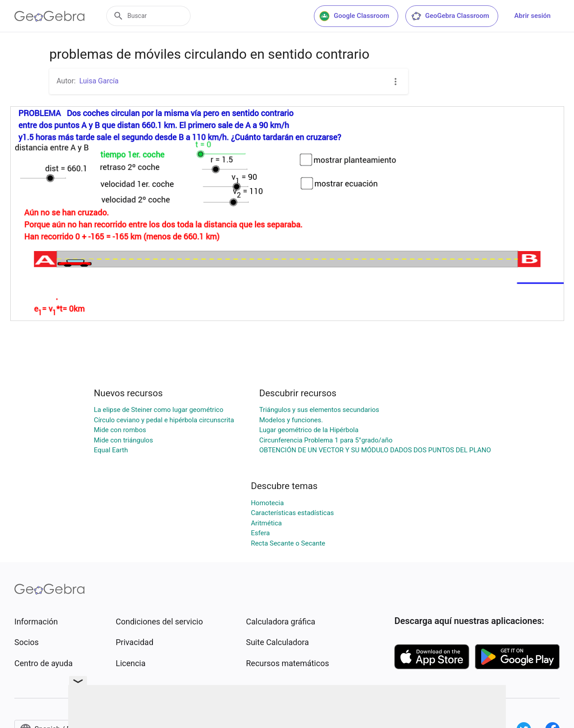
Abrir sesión (533, 16)
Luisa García (99, 81)
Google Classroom (354, 16)
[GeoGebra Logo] (50, 16)
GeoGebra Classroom (450, 16)
